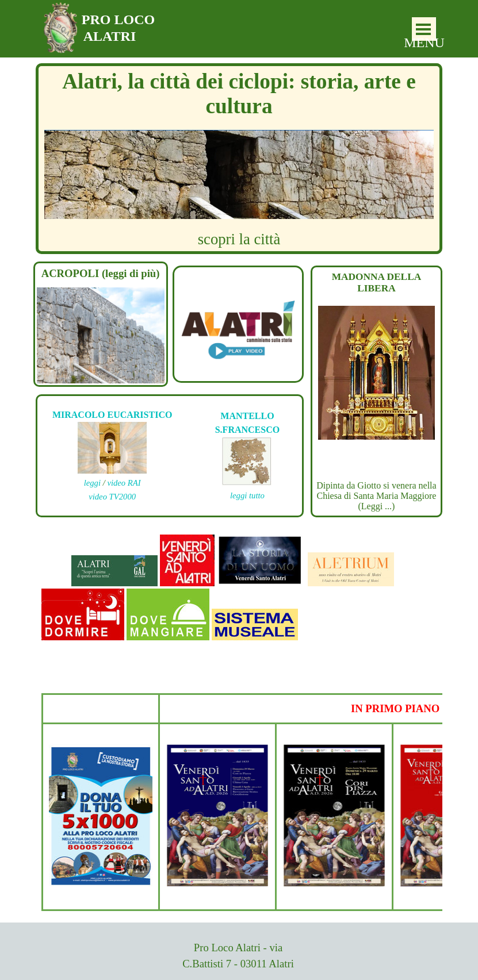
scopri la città (239, 239)
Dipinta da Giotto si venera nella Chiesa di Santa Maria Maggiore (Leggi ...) (376, 496)
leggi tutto (247, 495)
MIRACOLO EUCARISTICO (112, 415)
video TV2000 (112, 497)
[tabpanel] (238, 319)
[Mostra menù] (424, 29)
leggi (92, 483)
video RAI (124, 483)
